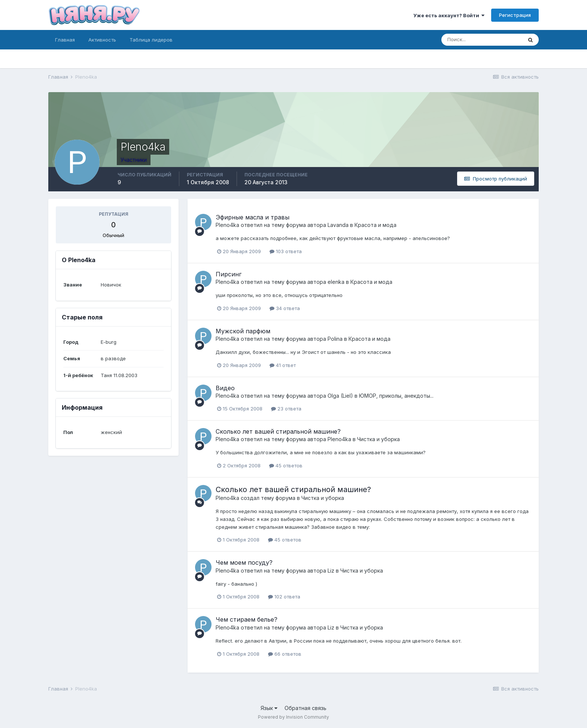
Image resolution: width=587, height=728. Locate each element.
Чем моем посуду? (244, 562)
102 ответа (284, 597)
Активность (102, 40)
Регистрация (515, 15)
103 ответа (286, 251)
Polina (335, 339)
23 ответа (286, 409)
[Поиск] (482, 40)
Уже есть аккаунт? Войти (449, 15)
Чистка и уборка (378, 439)
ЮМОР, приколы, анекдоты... (396, 396)
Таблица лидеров (151, 40)
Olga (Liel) (340, 396)
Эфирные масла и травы (253, 217)
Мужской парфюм (243, 331)
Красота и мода (375, 225)
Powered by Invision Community (293, 717)
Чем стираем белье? (247, 619)
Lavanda (338, 225)
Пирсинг (229, 274)
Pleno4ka (227, 225)
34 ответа (285, 308)
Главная (65, 40)
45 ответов (286, 465)
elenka (336, 282)
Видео (225, 388)
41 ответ (283, 365)
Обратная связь (305, 708)
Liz (331, 571)
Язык (269, 708)
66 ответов (285, 654)
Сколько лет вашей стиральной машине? (278, 431)
